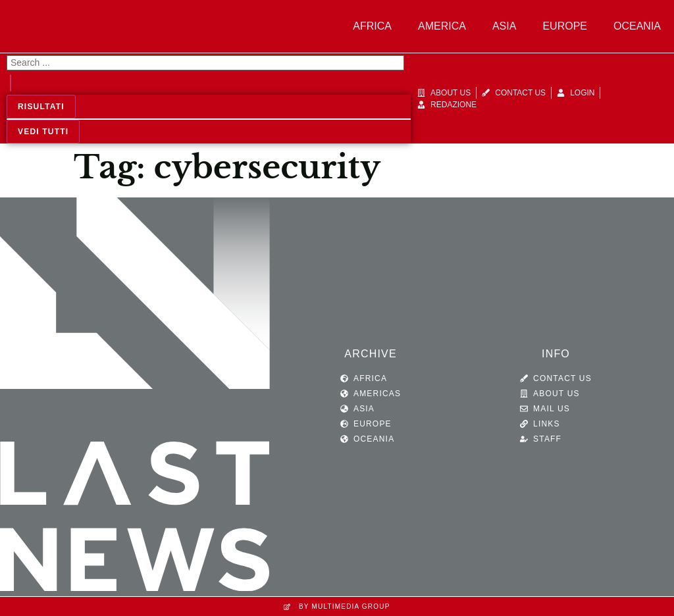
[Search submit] (11, 83)
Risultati (41, 107)
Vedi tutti (43, 132)
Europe (565, 26)
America (442, 26)
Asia (504, 26)
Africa (372, 26)
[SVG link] (135, 397)
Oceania (637, 26)
